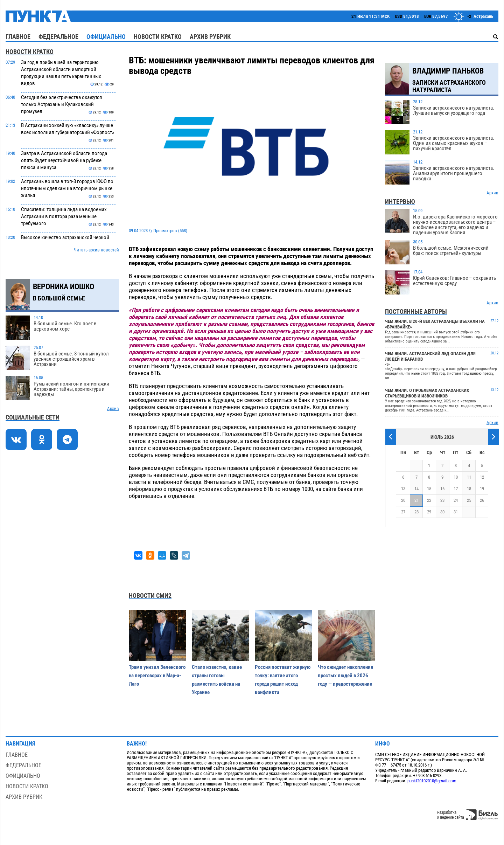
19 (482, 489)
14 (416, 489)
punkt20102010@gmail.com (432, 781)
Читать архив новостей (96, 250)
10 (456, 477)
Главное (18, 37)
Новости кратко (158, 37)
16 (442, 489)
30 (442, 512)
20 (403, 500)
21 (416, 500)
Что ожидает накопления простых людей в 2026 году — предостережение (345, 676)
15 (429, 489)
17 (456, 489)
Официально (106, 37)
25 (469, 500)
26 (482, 500)
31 (456, 512)
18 (469, 489)
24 (456, 500)
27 (403, 512)
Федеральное (58, 37)
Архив (113, 408)
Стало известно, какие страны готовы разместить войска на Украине (217, 680)
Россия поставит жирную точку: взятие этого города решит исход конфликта (283, 680)
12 (482, 477)
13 (403, 489)
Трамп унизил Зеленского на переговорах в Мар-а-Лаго (157, 676)
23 (442, 500)
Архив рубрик (210, 37)
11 (469, 477)
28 (416, 512)
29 (429, 512)
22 (429, 500)
